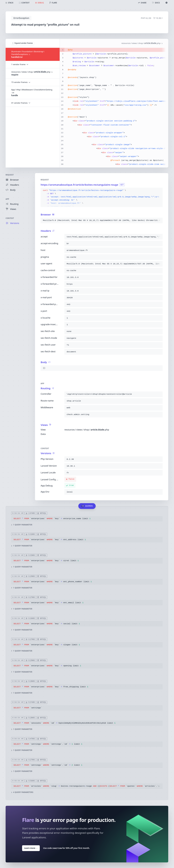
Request (10, 175)
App (7, 199)
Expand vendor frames (23, 43)
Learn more (31, 848)
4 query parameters (22, 792)
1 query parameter (22, 525)
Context (10, 218)
